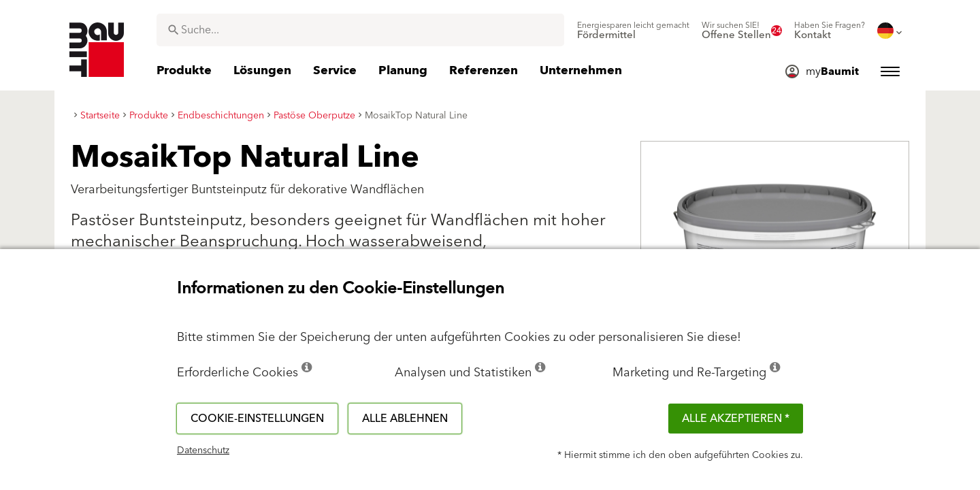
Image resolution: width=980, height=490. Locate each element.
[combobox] (360, 30)
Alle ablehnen (405, 419)
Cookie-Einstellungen (257, 419)
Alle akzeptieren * (736, 419)
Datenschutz (203, 451)
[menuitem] (633, 31)
